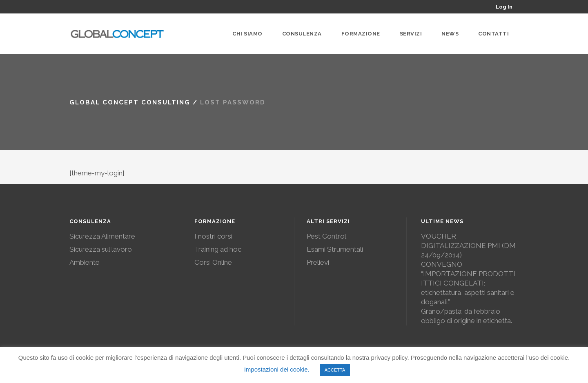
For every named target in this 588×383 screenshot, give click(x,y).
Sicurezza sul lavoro (101, 249)
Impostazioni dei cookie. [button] (277, 369)
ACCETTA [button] (335, 370)
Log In (504, 7)
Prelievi (318, 262)
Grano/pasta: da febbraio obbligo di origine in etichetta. (467, 316)
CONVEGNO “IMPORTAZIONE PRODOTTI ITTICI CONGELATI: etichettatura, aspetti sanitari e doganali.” (468, 283)
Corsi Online (213, 262)
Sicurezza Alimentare (102, 236)
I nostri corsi (213, 236)
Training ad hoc (218, 249)
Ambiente (85, 262)
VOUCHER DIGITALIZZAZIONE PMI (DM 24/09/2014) (468, 246)
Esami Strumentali (335, 249)
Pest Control (326, 236)
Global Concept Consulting (130, 102)
